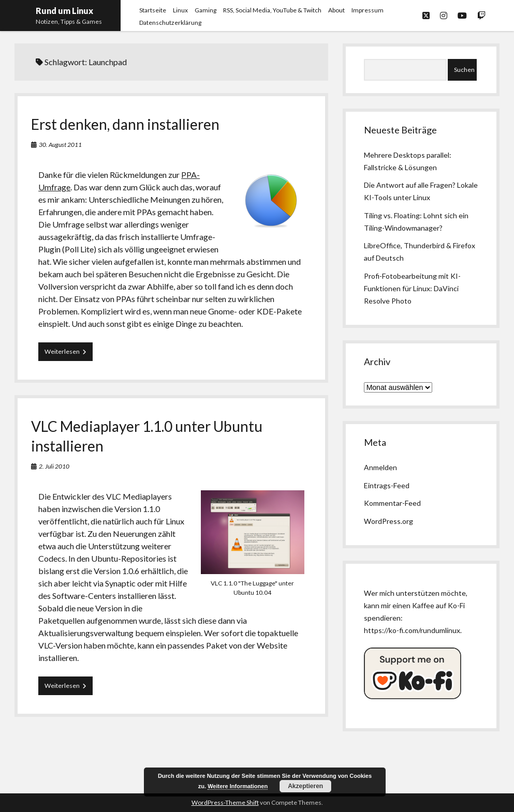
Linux (180, 10)
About (336, 10)
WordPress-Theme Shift (225, 802)
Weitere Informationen (238, 786)
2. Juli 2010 (54, 466)
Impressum (368, 10)
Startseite (153, 10)
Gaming (205, 10)
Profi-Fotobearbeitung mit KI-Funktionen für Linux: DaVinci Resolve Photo (412, 288)
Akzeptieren (305, 786)
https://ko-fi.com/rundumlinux (412, 630)
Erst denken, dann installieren (125, 124)
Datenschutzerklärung (170, 22)
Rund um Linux (64, 11)
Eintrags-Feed (387, 485)
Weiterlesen (69, 354)
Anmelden (380, 467)
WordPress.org (388, 521)
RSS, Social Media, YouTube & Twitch (272, 10)
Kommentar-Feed (392, 503)
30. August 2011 (60, 145)
